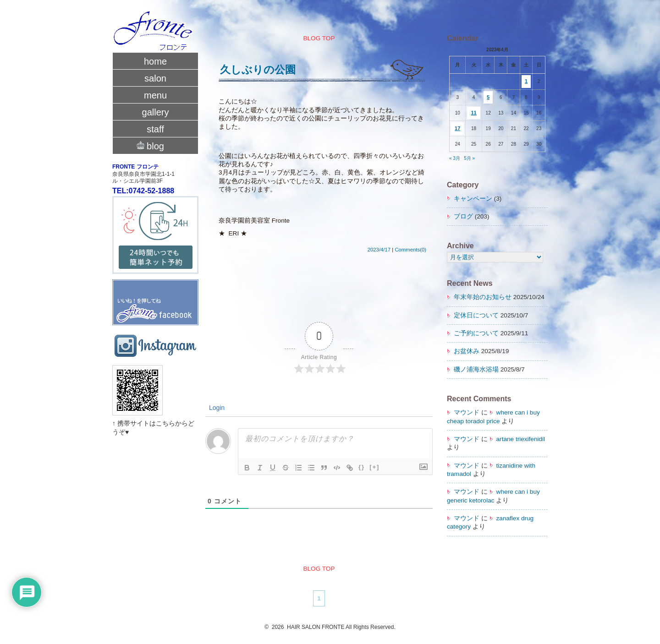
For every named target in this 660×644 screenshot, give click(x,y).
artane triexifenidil (521, 439)
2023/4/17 (379, 250)
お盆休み (467, 351)
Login (216, 408)
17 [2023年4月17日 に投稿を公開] (457, 128)
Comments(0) (410, 250)
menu (155, 95)
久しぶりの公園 (258, 70)
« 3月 (455, 158)
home (155, 61)
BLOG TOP (319, 38)
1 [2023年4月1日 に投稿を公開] (526, 81)
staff (155, 129)
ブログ (463, 216)
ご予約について (476, 333)
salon (155, 78)
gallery (156, 112)
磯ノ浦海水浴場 (476, 369)
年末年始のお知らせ (483, 297)
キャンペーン (473, 199)
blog (155, 145)
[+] (374, 467)
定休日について (476, 315)
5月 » (469, 158)
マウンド (467, 412)
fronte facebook (155, 293)
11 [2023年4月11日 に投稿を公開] (474, 113)
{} (362, 467)
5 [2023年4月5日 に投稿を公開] (488, 97)
